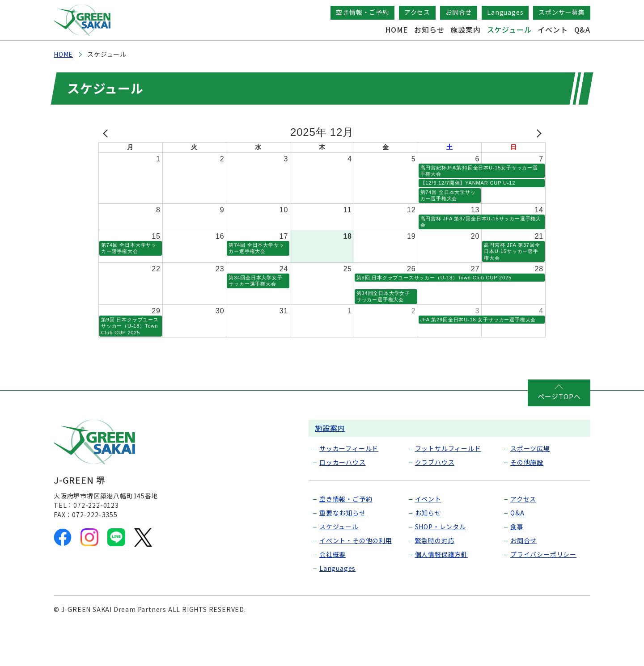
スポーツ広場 (530, 487)
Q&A (582, 30)
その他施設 (527, 501)
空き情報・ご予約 (362, 12)
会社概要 (333, 593)
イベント (553, 30)
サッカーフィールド (349, 487)
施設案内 (465, 30)
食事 (517, 565)
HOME (396, 30)
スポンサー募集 (562, 12)
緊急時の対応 (435, 579)
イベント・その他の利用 (356, 579)
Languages (505, 12)
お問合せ (459, 12)
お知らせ (429, 30)
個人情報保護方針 (441, 593)
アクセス (417, 12)
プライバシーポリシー (543, 593)
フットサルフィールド (448, 487)
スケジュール (509, 30)
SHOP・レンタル (441, 565)
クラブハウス (435, 501)
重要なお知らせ (343, 551)
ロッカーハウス (343, 501)
